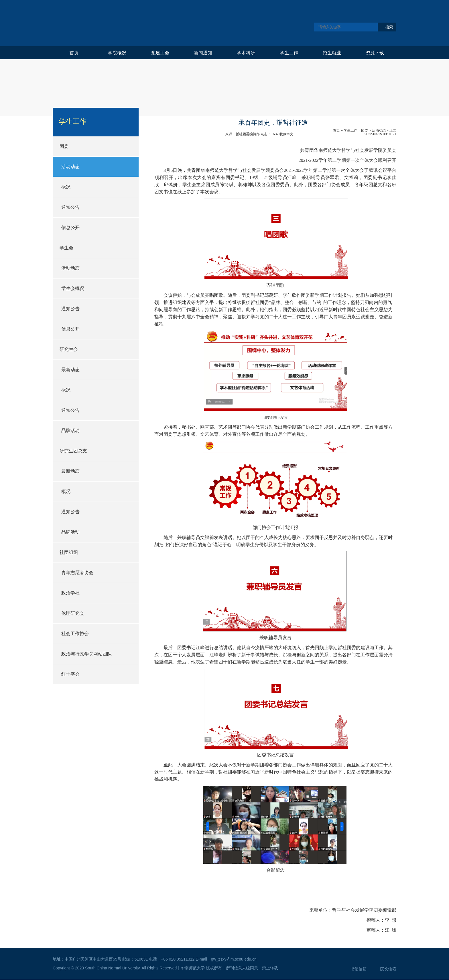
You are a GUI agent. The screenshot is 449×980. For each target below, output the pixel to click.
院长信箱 (388, 969)
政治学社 (70, 593)
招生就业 (332, 53)
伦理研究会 (73, 613)
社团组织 (69, 552)
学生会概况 (73, 288)
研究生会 (69, 349)
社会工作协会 (75, 634)
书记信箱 (359, 969)
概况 (66, 187)
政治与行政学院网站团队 (86, 654)
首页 (74, 53)
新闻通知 (203, 53)
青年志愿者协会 (77, 573)
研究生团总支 (73, 451)
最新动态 (70, 370)
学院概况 (117, 53)
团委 (64, 146)
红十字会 (70, 674)
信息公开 (70, 227)
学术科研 (246, 53)
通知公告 (70, 207)
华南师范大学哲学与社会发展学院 (143, 23)
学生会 (66, 248)
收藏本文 (286, 134)
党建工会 (160, 53)
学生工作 (289, 53)
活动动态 (70, 167)
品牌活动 (70, 431)
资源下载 (375, 53)
